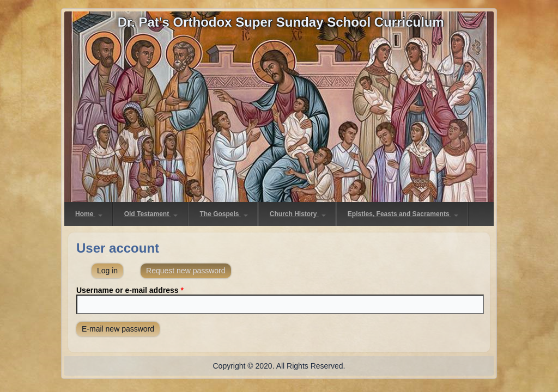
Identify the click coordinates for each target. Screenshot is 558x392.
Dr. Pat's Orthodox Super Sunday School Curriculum (281, 22)
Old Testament (151, 214)
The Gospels (223, 214)
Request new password (189, 269)
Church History (298, 214)
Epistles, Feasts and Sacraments (403, 214)
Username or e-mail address (130, 290)
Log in (107, 271)
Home (89, 214)
